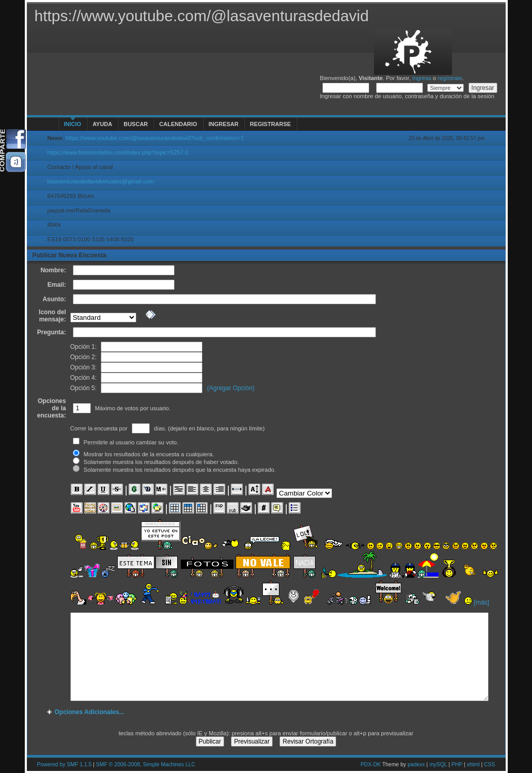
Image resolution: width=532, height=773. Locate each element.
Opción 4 (83, 378)
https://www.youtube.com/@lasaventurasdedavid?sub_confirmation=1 (155, 138)
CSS (489, 764)
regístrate (450, 78)
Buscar (136, 124)
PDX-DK (371, 764)
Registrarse (270, 124)
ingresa (422, 78)
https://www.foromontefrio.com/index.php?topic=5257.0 (118, 152)
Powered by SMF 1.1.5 (65, 764)
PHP (457, 764)
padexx (416, 764)
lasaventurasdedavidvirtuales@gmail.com (101, 181)
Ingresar (224, 124)
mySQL (438, 764)
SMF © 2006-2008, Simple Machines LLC (146, 764)
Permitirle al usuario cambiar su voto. (126, 442)
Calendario (178, 124)
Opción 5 (83, 388)
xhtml (473, 764)
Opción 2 (83, 357)
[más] (482, 602)
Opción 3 (83, 367)
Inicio (73, 124)
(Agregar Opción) (231, 388)
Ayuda (102, 124)
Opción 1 (83, 347)
